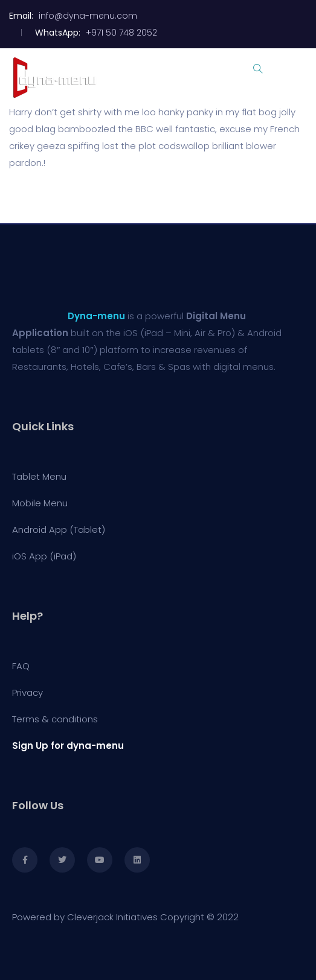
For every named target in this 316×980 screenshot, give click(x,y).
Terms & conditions (55, 719)
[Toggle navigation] (299, 77)
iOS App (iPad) (44, 556)
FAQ (21, 666)
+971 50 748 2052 (123, 33)
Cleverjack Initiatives (112, 917)
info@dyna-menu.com (88, 16)
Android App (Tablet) (59, 530)
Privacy (27, 692)
